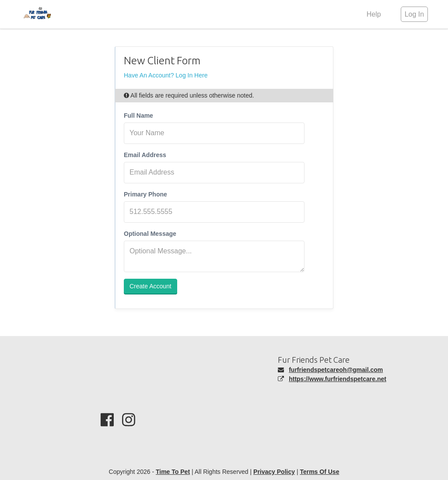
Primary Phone (145, 194)
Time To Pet (173, 472)
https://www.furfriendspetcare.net (338, 379)
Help (374, 14)
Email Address (145, 155)
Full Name (138, 116)
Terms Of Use (319, 472)
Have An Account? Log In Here (166, 75)
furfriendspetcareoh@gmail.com (336, 370)
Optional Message (150, 234)
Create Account (150, 286)
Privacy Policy (274, 472)
